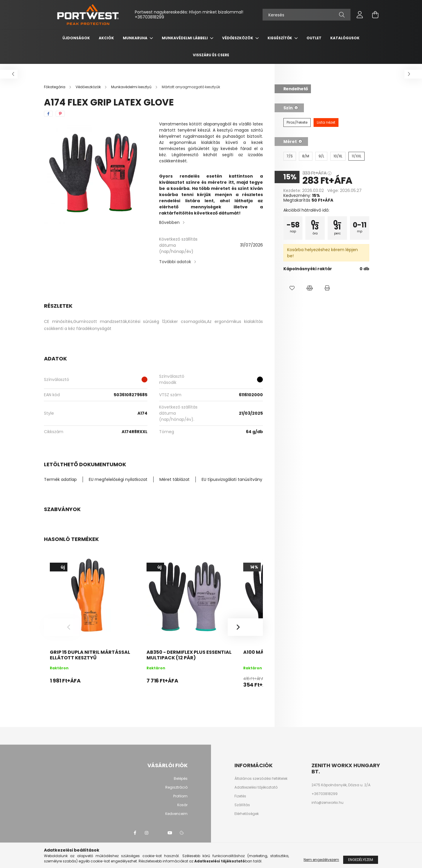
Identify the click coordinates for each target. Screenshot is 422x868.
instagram (147, 833)
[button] (292, 288)
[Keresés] (307, 15)
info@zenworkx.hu (327, 803)
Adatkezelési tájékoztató (256, 787)
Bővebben (169, 222)
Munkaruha (136, 38)
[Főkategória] (55, 87)
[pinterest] (60, 114)
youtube (170, 833)
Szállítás (242, 805)
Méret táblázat (175, 479)
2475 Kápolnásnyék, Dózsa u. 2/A (341, 785)
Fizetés (240, 796)
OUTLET (314, 38)
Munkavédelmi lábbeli (185, 38)
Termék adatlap (60, 479)
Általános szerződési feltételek (261, 779)
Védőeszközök (238, 38)
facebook (135, 833)
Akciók (106, 38)
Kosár (182, 805)
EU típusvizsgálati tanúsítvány (232, 479)
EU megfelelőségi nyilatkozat (118, 479)
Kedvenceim (176, 814)
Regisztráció (176, 787)
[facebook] (48, 114)
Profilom (180, 796)
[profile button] (360, 15)
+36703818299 (149, 17)
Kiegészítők (280, 38)
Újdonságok (76, 38)
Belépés (181, 779)
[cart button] (375, 15)
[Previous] (62, 627)
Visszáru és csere (211, 55)
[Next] (245, 627)
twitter (158, 833)
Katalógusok (345, 38)
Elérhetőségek (247, 814)
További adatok (175, 262)
